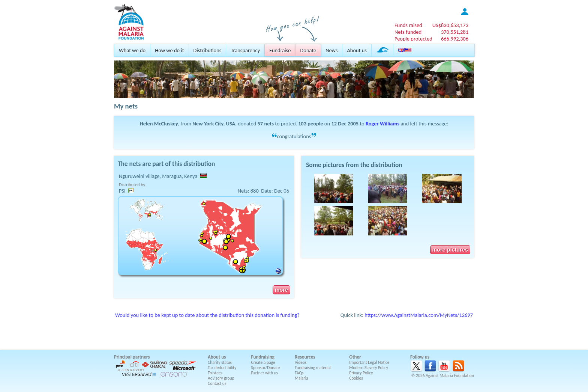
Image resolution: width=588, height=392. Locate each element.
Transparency (245, 50)
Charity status (220, 362)
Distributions (208, 50)
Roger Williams (382, 124)
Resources (305, 357)
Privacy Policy (361, 373)
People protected (413, 39)
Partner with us (265, 373)
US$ (450, 25)
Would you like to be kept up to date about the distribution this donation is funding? (207, 315)
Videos (301, 362)
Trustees (215, 373)
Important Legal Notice (369, 362)
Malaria (301, 378)
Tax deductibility (222, 368)
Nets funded (408, 32)
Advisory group (221, 378)
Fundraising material (313, 368)
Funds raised (408, 25)
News (331, 50)
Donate (308, 50)
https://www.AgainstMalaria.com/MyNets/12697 (419, 315)
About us (357, 50)
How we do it (169, 50)
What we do (132, 50)
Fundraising (263, 357)
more (281, 290)
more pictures (450, 250)
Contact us (217, 383)
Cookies (356, 378)
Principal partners (132, 357)
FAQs (299, 373)
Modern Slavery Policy (369, 368)
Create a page (263, 362)
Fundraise (280, 50)
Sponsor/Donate (266, 368)
